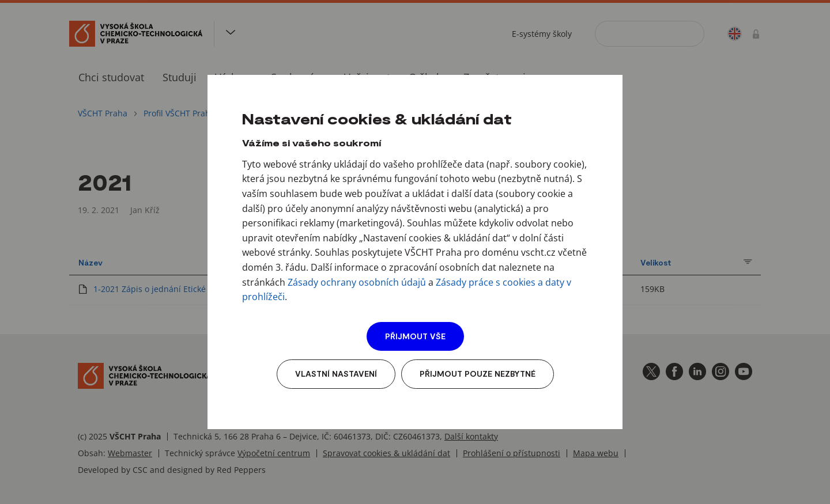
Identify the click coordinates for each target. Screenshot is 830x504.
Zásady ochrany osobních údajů (357, 282)
